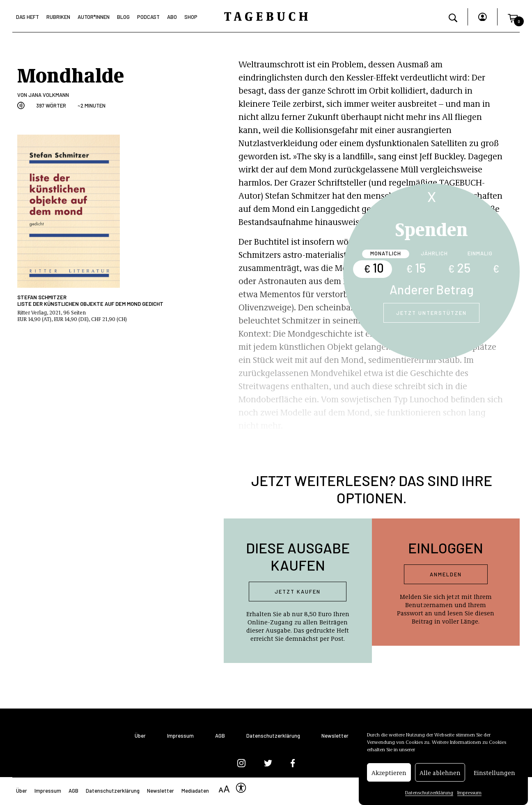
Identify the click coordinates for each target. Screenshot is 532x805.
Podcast (148, 17)
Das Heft (28, 17)
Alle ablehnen (440, 775)
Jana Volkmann (49, 95)
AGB (220, 736)
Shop (191, 17)
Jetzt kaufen (298, 592)
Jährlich (434, 253)
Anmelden (446, 574)
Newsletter (335, 736)
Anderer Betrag (432, 289)
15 (416, 268)
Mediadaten (195, 791)
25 (459, 268)
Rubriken (58, 17)
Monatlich (386, 253)
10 (374, 268)
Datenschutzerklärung (429, 795)
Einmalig (480, 253)
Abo (172, 17)
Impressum (469, 795)
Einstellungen (494, 775)
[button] (513, 17)
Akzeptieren (389, 775)
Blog (123, 17)
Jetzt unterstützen (431, 313)
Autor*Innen (94, 17)
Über (140, 736)
